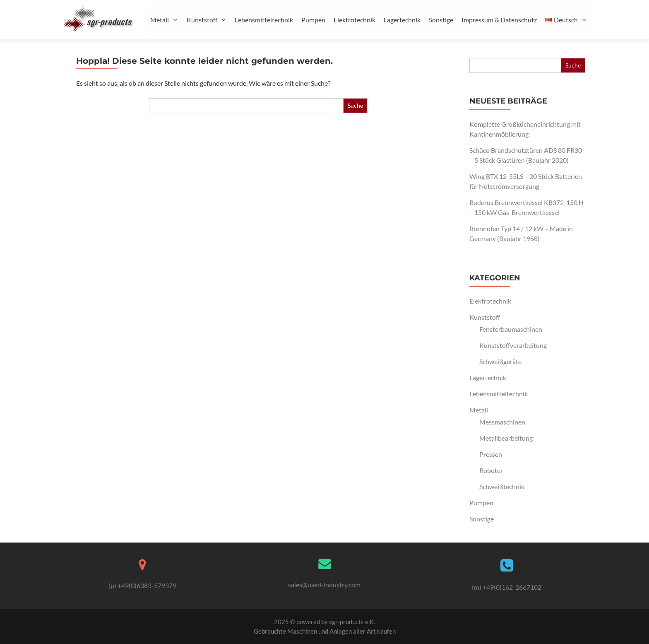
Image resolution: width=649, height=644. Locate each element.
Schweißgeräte (500, 361)
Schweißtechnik (502, 486)
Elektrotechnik (355, 20)
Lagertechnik (402, 20)
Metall (167, 20)
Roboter (491, 470)
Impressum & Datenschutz (499, 20)
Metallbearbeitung (506, 438)
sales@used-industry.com (324, 585)
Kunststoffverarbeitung (513, 345)
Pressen (491, 454)
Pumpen (313, 20)
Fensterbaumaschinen (511, 329)
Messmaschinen (502, 422)
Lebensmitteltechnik (264, 20)
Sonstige (441, 20)
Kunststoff (210, 20)
